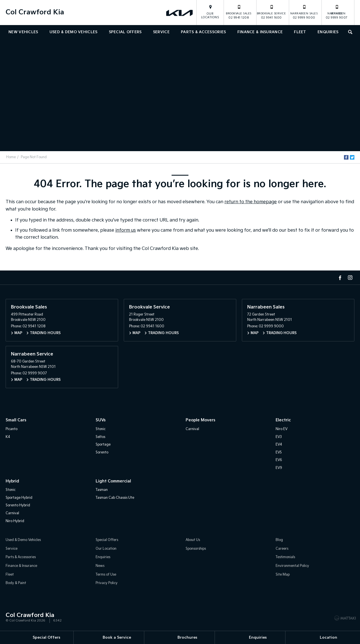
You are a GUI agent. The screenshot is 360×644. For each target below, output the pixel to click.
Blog (279, 540)
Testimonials (285, 557)
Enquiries (328, 32)
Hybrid (12, 481)
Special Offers (125, 32)
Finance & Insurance (260, 32)
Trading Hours (45, 333)
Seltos (100, 437)
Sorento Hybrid (18, 505)
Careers (282, 549)
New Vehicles (23, 32)
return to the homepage (251, 202)
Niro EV (282, 429)
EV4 (279, 445)
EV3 (279, 437)
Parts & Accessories (203, 32)
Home (11, 157)
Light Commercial (113, 481)
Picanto (12, 429)
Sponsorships (196, 549)
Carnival (192, 429)
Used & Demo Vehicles (74, 32)
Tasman (102, 490)
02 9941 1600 (271, 12)
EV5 (279, 452)
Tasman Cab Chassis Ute (115, 498)
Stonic (101, 429)
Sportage (103, 445)
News (100, 566)
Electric (283, 420)
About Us (193, 540)
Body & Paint (16, 583)
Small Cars (16, 420)
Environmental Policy (292, 566)
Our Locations (210, 16)
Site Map (283, 575)
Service (161, 32)
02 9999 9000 (304, 12)
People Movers (200, 420)
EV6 (279, 460)
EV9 (279, 468)
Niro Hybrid (15, 521)
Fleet (300, 32)
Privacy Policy (107, 583)
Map (18, 333)
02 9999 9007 (337, 12)
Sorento (102, 452)
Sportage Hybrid (19, 498)
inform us (126, 230)
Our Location (106, 549)
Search (349, 31)
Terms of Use (106, 575)
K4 (8, 437)
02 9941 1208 (239, 12)
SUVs (101, 420)
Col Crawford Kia (35, 12)
